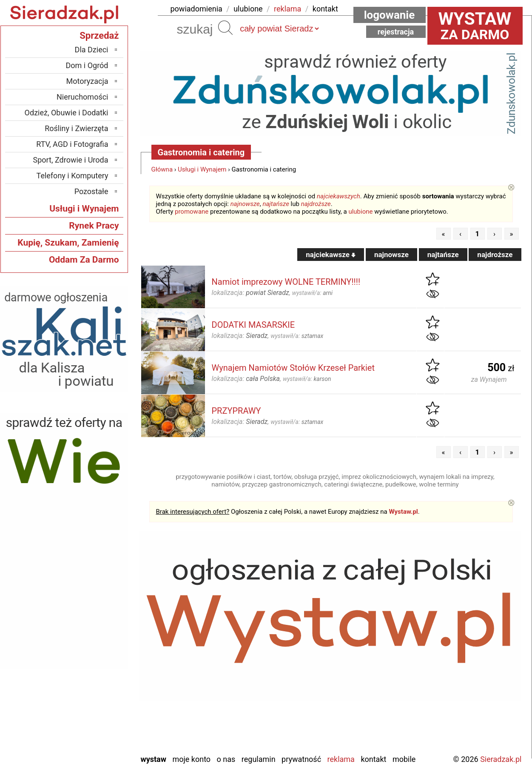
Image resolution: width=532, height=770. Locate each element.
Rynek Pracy (94, 226)
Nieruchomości (83, 97)
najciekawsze (331, 255)
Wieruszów (91, 735)
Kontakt (373, 759)
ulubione (248, 9)
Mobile (404, 759)
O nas (226, 759)
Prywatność (301, 759)
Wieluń (97, 724)
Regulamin (259, 759)
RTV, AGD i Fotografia (72, 144)
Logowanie (390, 15)
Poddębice (92, 689)
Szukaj (225, 28)
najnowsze (245, 204)
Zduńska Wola (87, 747)
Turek (100, 712)
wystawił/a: (312, 293)
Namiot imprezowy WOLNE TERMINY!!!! (286, 282)
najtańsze (276, 204)
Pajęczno (94, 678)
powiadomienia (196, 9)
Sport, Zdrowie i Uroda (71, 160)
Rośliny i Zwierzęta (76, 128)
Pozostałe (91, 191)
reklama (287, 9)
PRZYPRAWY (236, 411)
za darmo (475, 26)
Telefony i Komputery (73, 176)
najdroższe (316, 204)
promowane (192, 212)
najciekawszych (339, 196)
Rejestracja (396, 32)
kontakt (325, 9)
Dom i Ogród (87, 65)
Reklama (341, 759)
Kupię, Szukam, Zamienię (68, 243)
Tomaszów (91, 701)
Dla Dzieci (92, 50)
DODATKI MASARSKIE (253, 325)
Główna (162, 169)
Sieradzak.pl (501, 759)
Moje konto (191, 759)
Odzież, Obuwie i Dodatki (67, 113)
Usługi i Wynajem (202, 169)
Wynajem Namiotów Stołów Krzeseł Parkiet (293, 368)
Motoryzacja (87, 81)
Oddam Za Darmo (84, 260)
